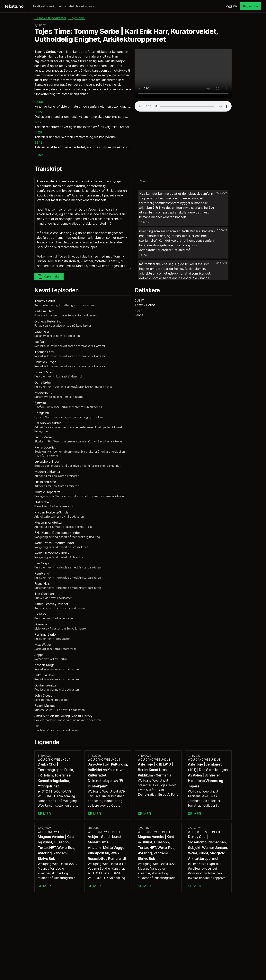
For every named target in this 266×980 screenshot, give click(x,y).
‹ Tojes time (76, 18)
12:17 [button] (38, 122)
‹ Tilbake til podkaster (50, 18)
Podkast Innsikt (44, 6)
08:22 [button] (39, 112)
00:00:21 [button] (222, 230)
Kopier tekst (49, 277)
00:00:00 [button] (222, 193)
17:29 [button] (38, 132)
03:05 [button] (39, 102)
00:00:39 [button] (222, 263)
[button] (183, 208)
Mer (40, 155)
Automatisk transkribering (77, 6)
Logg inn (231, 6)
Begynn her (251, 6)
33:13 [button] (38, 142)
